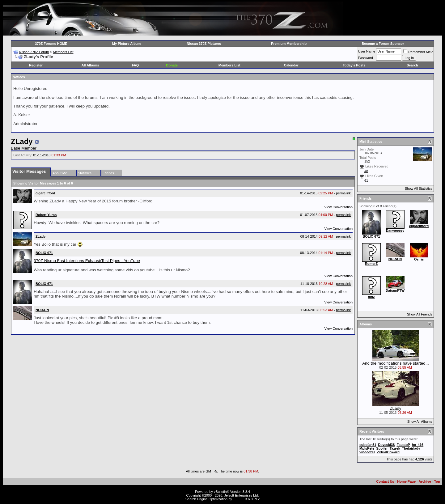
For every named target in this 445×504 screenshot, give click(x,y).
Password (366, 58)
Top (437, 481)
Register (36, 65)
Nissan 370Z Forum (34, 52)
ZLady (395, 408)
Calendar (291, 65)
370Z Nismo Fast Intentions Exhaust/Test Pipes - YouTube (87, 261)
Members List (63, 52)
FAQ (136, 65)
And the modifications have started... (396, 363)
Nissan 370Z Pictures (204, 44)
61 (366, 180)
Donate (172, 65)
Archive (425, 481)
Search (412, 65)
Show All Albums (420, 421)
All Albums (90, 65)
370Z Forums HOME (51, 44)
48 (366, 171)
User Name (367, 51)
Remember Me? (418, 52)
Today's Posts (354, 65)
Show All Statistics (419, 188)
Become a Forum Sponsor (383, 44)
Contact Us (385, 481)
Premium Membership (289, 44)
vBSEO (239, 499)
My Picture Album (127, 44)
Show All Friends (420, 314)
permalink (343, 193)
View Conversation (338, 207)
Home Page (406, 481)
